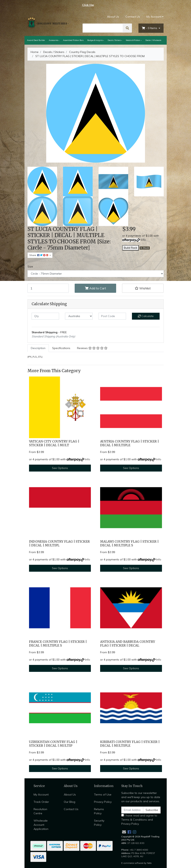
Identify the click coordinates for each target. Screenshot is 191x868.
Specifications (61, 348)
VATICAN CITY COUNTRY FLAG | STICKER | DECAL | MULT (54, 443)
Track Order (41, 802)
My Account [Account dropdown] (154, 17)
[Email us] (124, 832)
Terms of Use (103, 795)
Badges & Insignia (95, 40)
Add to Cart (95, 288)
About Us (113, 17)
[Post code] (112, 316)
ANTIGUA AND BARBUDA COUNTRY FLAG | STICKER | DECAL (128, 644)
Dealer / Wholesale (153, 40)
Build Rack (131, 248)
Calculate (146, 316)
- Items (150, 28)
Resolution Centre (40, 811)
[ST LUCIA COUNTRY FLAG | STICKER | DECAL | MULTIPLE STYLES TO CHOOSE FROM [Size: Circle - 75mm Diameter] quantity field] (48, 288)
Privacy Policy (103, 802)
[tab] (38, 348)
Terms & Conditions (134, 820)
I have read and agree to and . (139, 820)
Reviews (92, 348)
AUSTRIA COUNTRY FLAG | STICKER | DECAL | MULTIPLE (129, 443)
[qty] (45, 316)
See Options (60, 468)
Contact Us (133, 17)
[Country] (79, 316)
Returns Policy (99, 811)
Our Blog (70, 802)
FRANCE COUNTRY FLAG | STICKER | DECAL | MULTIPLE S (58, 644)
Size (30, 266)
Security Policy (99, 823)
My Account (41, 795)
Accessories (53, 40)
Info (143, 240)
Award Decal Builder (36, 40)
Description (38, 348)
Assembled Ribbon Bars (73, 40)
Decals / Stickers (114, 40)
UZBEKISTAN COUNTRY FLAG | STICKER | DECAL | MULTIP (53, 744)
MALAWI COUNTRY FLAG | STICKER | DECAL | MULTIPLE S (129, 543)
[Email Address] (132, 810)
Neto (149, 863)
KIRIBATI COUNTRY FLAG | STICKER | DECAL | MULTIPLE (130, 744)
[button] (143, 288)
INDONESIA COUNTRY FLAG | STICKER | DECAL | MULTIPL (59, 543)
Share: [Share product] (39, 255)
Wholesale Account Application (41, 825)
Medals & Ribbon (133, 40)
